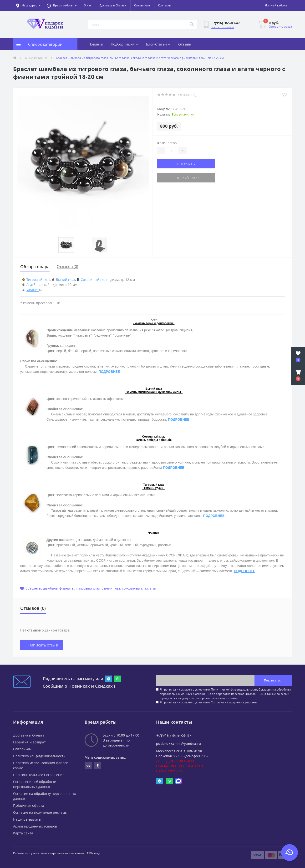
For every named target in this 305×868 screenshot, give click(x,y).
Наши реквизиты (27, 819)
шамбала (50, 588)
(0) (195, 95)
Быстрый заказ (186, 178)
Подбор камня (125, 44)
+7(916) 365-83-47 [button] (174, 735)
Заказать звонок (222, 27)
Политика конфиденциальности (39, 756)
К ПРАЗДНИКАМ (36, 58)
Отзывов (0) (67, 267)
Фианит (33, 290)
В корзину (186, 164)
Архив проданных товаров (35, 826)
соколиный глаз (135, 588)
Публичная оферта (29, 805)
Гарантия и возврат (29, 742)
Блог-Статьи (158, 44)
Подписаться (273, 680)
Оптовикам (142, 5)
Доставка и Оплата (113, 5)
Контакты (165, 5)
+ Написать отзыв (41, 645)
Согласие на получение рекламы (40, 812)
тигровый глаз (88, 588)
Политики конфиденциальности (234, 689)
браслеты (33, 588)
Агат (30, 285)
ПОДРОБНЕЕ (109, 372)
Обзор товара (35, 267)
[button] (62, 5)
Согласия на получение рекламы (234, 702)
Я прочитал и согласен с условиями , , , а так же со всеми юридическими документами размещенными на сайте (225, 694)
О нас (88, 5)
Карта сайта (23, 833)
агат (153, 588)
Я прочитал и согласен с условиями (209, 702)
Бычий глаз (66, 280)
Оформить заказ (280, 27)
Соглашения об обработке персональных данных (228, 694)
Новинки (96, 44)
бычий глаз (111, 588)
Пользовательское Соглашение (39, 775)
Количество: (167, 143)
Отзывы (185, 44)
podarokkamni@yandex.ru (179, 744)
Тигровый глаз (38, 280)
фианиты (67, 588)
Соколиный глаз (94, 280)
